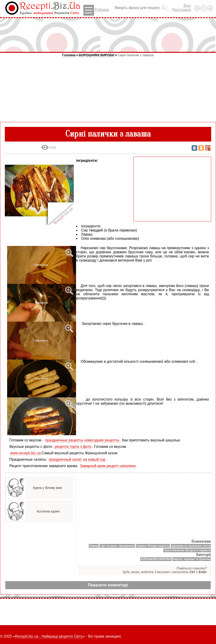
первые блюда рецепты (153, 546)
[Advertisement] (108, 35)
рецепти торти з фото (73, 447)
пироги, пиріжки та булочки (192, 559)
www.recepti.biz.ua (25, 453)
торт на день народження (117, 546)
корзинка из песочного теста (191, 546)
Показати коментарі (108, 585)
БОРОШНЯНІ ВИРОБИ (96, 55)
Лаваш (94, 546)
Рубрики (96, 10)
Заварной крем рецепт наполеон (108, 466)
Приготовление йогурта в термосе (187, 550)
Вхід (187, 6)
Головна (69, 55)
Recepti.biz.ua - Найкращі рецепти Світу (49, 636)
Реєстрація (182, 10)
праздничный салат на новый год (77, 459)
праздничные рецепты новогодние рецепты (82, 440)
